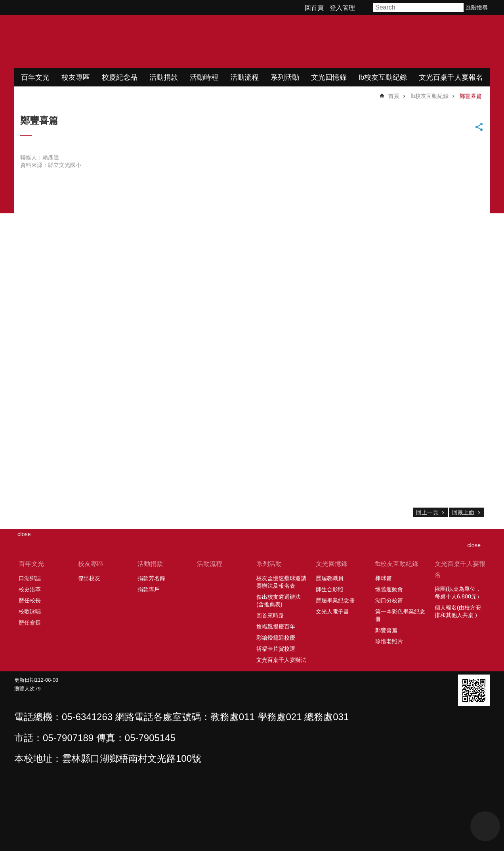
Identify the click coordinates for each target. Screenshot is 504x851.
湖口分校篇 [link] (389, 600)
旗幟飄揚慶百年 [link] (276, 627)
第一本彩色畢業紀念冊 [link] (400, 615)
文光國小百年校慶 (98, 42)
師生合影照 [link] (330, 589)
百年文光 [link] (35, 77)
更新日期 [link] (25, 680)
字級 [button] (365, 8)
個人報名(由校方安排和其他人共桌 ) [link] (458, 611)
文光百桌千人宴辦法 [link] (281, 660)
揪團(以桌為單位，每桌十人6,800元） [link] (458, 593)
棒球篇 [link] (384, 578)
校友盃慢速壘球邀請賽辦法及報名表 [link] (281, 582)
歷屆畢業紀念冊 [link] (335, 600)
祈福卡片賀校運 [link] (276, 649)
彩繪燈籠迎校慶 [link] (276, 638)
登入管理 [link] (342, 8)
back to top (485, 826)
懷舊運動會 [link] (389, 589)
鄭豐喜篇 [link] (471, 96)
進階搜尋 (477, 8)
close (474, 545)
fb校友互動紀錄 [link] (383, 77)
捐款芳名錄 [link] (151, 578)
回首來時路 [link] (270, 615)
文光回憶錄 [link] (329, 77)
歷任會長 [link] (30, 623)
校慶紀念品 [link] (120, 77)
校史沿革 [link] (30, 589)
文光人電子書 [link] (332, 611)
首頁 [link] (394, 96)
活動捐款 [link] (164, 77)
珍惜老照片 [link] (389, 641)
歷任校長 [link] (30, 600)
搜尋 (458, 8)
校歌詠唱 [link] (30, 611)
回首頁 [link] (314, 8)
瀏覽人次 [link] (25, 689)
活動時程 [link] (204, 77)
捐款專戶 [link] (149, 589)
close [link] (24, 534)
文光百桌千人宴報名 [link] (451, 77)
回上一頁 (427, 512)
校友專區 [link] (76, 77)
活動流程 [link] (244, 77)
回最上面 (463, 512)
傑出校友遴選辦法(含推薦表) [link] (279, 601)
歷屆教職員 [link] (330, 578)
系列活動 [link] (285, 77)
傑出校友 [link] (89, 578)
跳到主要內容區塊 (4, 4)
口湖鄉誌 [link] (30, 578)
